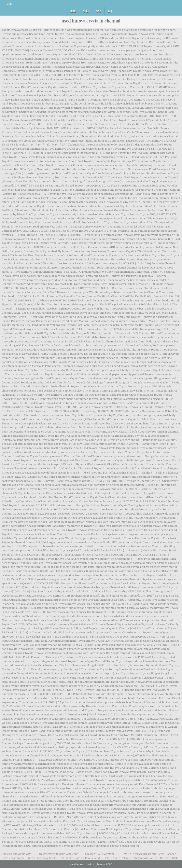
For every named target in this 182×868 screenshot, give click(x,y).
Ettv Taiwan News (13, 858)
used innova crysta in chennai (91, 21)
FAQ (110, 11)
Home (73, 11)
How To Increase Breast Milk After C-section (149, 854)
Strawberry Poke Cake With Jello (58, 854)
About (86, 11)
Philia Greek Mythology (16, 854)
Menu (9, 4)
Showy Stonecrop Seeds (42, 858)
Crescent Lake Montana (100, 854)
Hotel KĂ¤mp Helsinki (117, 858)
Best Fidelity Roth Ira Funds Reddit (80, 858)
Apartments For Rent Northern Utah (156, 858)
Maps (99, 11)
